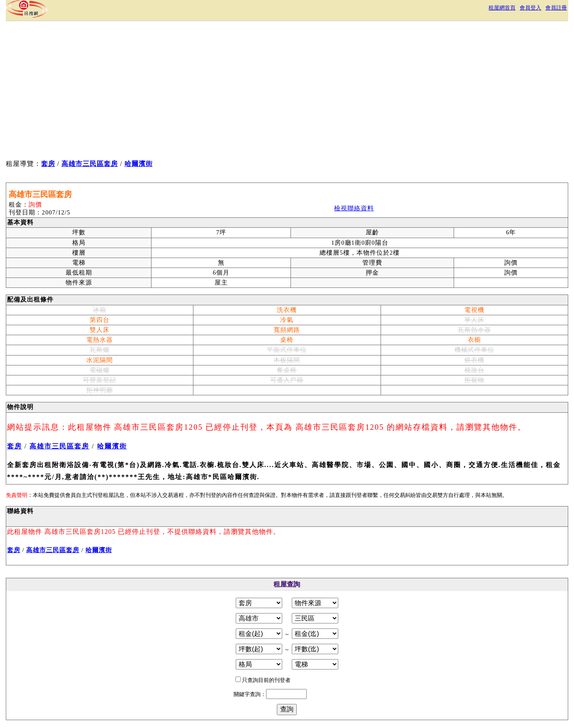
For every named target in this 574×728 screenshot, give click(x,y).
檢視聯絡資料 (354, 208)
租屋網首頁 (502, 8)
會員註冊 (556, 8)
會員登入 (530, 8)
